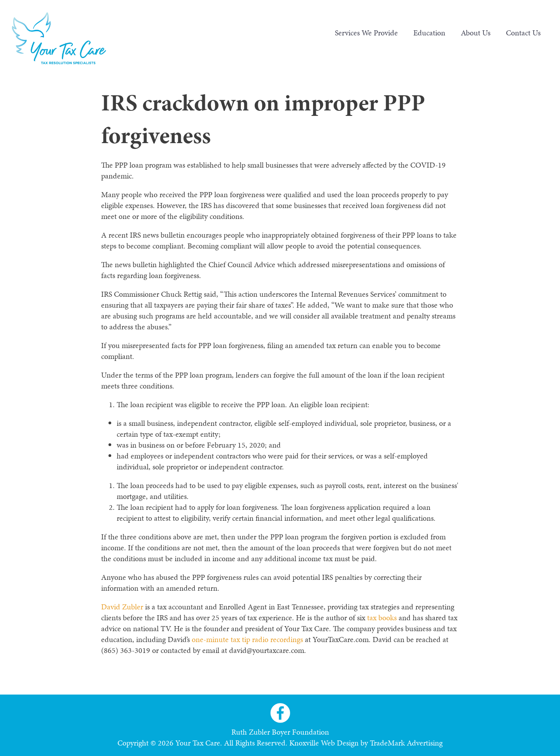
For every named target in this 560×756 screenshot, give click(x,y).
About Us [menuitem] (476, 33)
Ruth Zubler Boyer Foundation (280, 732)
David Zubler (122, 607)
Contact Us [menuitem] (523, 33)
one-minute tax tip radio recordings (247, 639)
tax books (382, 618)
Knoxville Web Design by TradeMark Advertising (366, 743)
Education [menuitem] (429, 33)
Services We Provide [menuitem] (366, 33)
